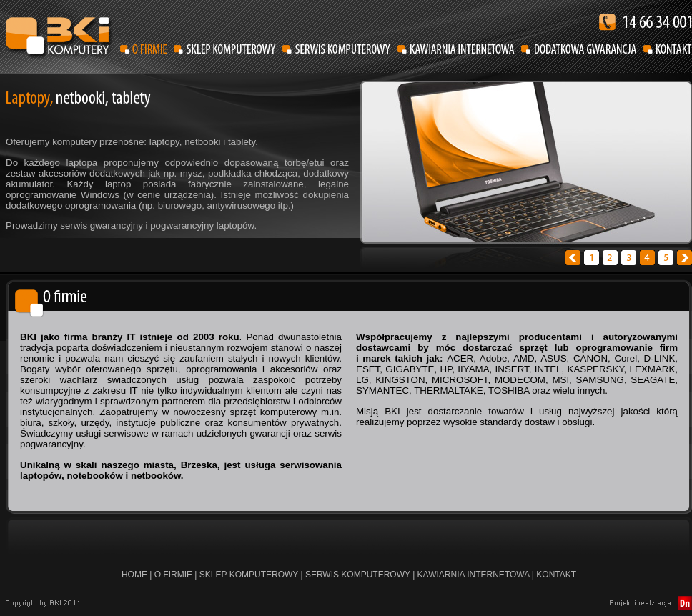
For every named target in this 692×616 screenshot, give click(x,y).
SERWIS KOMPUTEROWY (358, 575)
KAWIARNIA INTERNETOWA (474, 575)
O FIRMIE (173, 575)
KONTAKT (556, 575)
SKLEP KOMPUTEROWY (249, 575)
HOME (134, 575)
